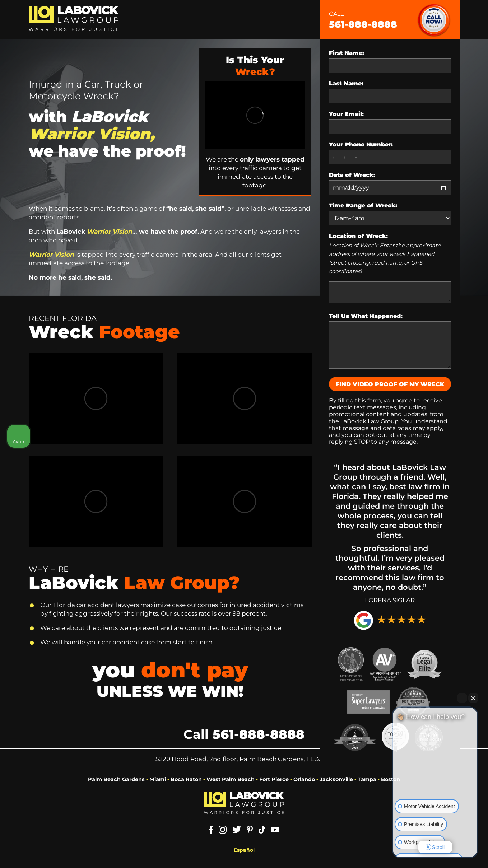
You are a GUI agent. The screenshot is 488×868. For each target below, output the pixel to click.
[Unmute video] (435, 770)
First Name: (347, 53)
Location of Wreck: (358, 236)
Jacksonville (336, 779)
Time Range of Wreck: (363, 206)
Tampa (367, 779)
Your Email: (346, 114)
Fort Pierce (274, 779)
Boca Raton (186, 779)
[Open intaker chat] (404, 860)
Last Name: (346, 83)
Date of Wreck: (352, 175)
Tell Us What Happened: (366, 316)
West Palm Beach (231, 779)
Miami (158, 779)
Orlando (304, 779)
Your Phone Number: (361, 144)
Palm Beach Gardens (117, 779)
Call (244, 734)
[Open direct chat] (462, 698)
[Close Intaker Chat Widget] (473, 698)
